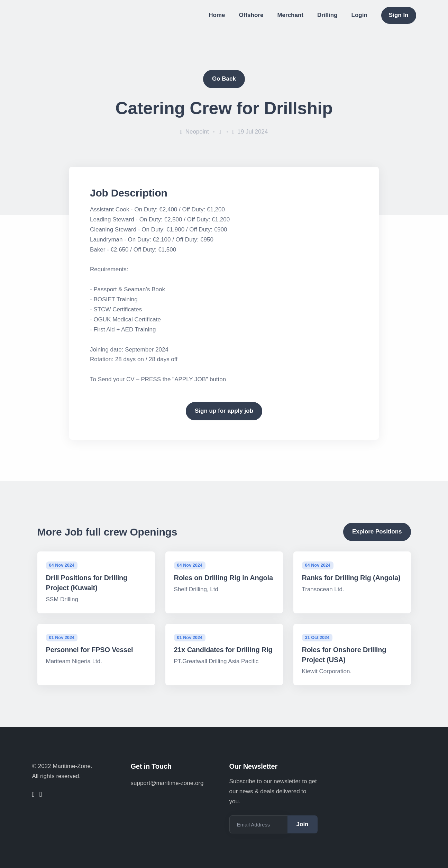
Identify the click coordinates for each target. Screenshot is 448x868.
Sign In (399, 15)
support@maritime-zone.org (167, 783)
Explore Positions (377, 532)
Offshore (251, 15)
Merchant (290, 15)
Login (359, 15)
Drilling (327, 15)
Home (217, 15)
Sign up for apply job (224, 411)
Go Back (224, 79)
